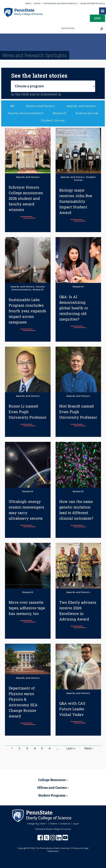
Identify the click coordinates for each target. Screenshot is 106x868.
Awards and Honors (81, 106)
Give (97, 18)
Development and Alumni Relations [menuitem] (60, 3)
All (12, 106)
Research (59, 113)
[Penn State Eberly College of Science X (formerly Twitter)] (47, 839)
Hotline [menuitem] (54, 824)
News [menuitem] (28, 3)
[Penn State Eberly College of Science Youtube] (66, 839)
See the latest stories (39, 76)
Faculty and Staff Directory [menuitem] (92, 3)
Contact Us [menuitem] (65, 824)
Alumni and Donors (40, 106)
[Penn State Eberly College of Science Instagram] (53, 839)
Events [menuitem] (37, 3)
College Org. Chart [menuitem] (37, 824)
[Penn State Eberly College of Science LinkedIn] (59, 839)
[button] (97, 19)
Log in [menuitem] (76, 824)
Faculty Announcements (26, 113)
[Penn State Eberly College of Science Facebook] (41, 839)
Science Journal (87, 113)
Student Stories (53, 120)
